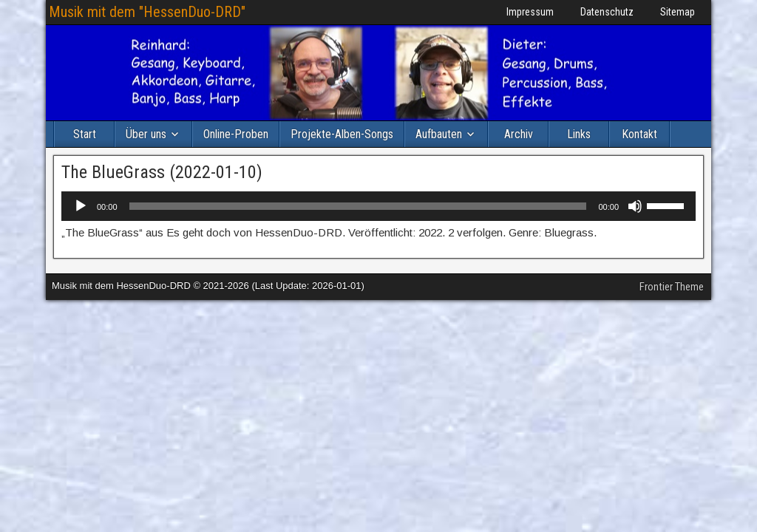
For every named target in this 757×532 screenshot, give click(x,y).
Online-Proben (236, 134)
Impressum (530, 12)
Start (85, 134)
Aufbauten (439, 134)
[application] (378, 206)
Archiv (519, 134)
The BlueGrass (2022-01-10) (162, 172)
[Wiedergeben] (81, 206)
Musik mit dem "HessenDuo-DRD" (147, 12)
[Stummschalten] (635, 206)
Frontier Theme (672, 287)
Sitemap (678, 12)
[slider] (358, 206)
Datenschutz (607, 12)
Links (579, 134)
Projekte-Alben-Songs (342, 134)
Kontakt (639, 134)
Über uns (146, 134)
